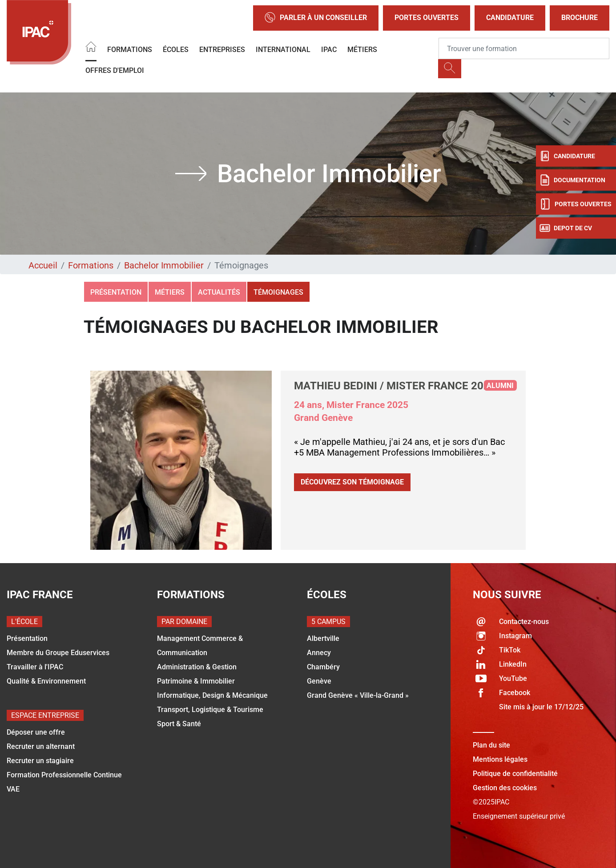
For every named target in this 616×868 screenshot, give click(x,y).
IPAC (329, 50)
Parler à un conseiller (316, 18)
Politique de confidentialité (515, 774)
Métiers (362, 50)
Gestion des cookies (505, 788)
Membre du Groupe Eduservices (58, 653)
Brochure (580, 18)
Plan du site (491, 745)
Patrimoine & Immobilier (196, 681)
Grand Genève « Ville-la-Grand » (358, 695)
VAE (13, 789)
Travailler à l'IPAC (35, 667)
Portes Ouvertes (427, 18)
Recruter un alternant (41, 746)
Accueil (43, 265)
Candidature (510, 18)
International (283, 50)
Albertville (323, 638)
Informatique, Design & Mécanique (212, 695)
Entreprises (222, 50)
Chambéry (323, 667)
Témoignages (278, 292)
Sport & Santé (179, 724)
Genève (319, 681)
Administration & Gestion (197, 667)
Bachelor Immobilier (164, 265)
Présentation (116, 292)
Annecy (319, 653)
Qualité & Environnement (46, 681)
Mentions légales (500, 759)
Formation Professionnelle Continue (64, 775)
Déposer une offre (36, 732)
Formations (130, 50)
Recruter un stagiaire (40, 761)
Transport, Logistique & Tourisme (210, 710)
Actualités (219, 292)
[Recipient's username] (524, 48)
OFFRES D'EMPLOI (115, 70)
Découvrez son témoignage (352, 482)
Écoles (176, 50)
